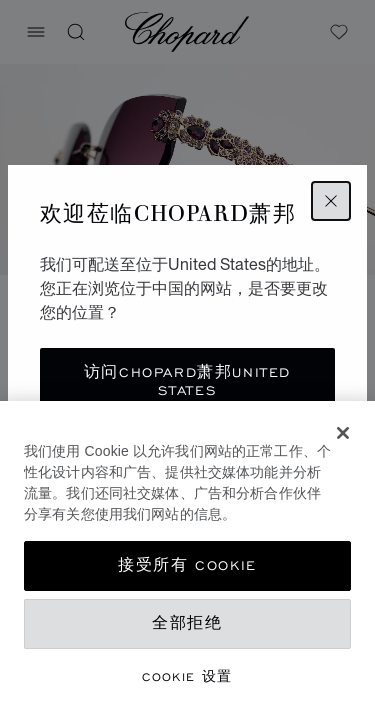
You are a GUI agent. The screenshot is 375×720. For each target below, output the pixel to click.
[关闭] (343, 433)
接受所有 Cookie (187, 565)
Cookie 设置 (187, 676)
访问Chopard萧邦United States (187, 381)
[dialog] (187, 560)
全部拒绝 (187, 623)
